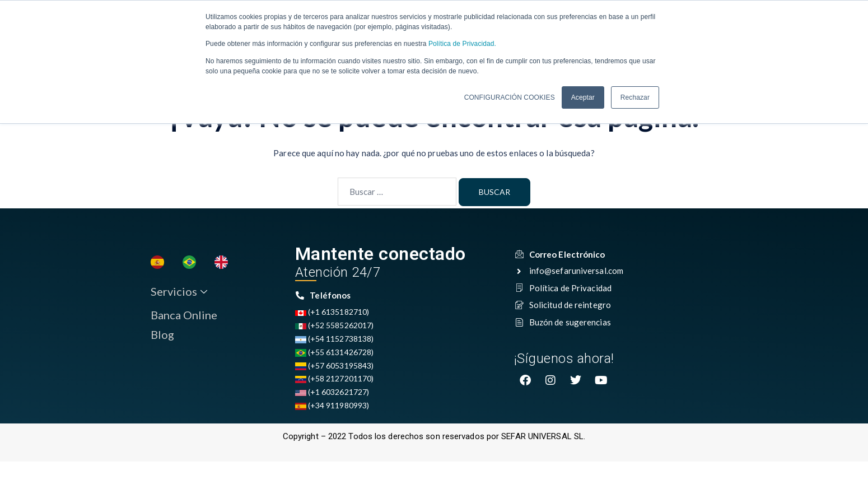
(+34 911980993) (332, 406)
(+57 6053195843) (335, 367)
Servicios (178, 293)
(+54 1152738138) (335, 340)
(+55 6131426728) (335, 353)
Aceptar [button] (583, 97)
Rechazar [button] (635, 97)
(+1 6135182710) (332, 313)
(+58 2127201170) (335, 379)
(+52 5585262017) (335, 326)
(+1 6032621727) (332, 393)
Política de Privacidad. (461, 44)
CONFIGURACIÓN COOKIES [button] (510, 97)
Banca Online (183, 316)
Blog (162, 336)
